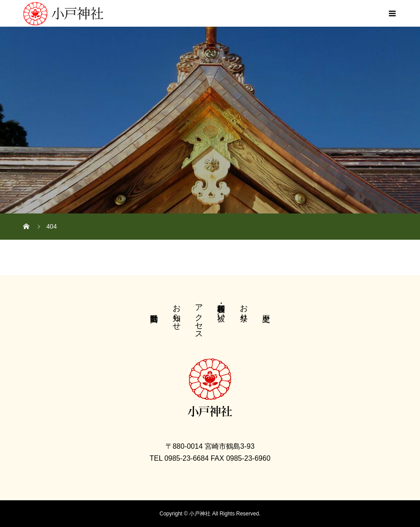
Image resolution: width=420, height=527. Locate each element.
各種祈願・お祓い (221, 308)
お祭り (244, 308)
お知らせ (177, 313)
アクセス (199, 317)
